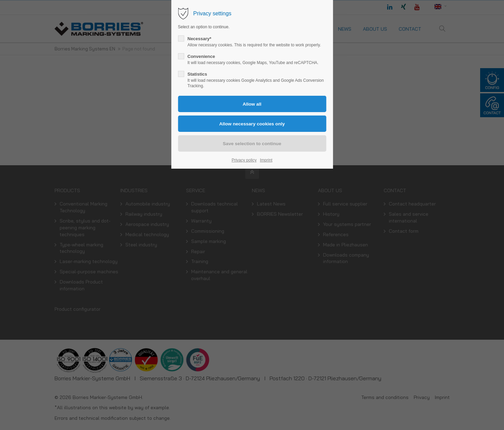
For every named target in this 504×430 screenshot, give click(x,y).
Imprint (266, 160)
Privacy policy (244, 160)
